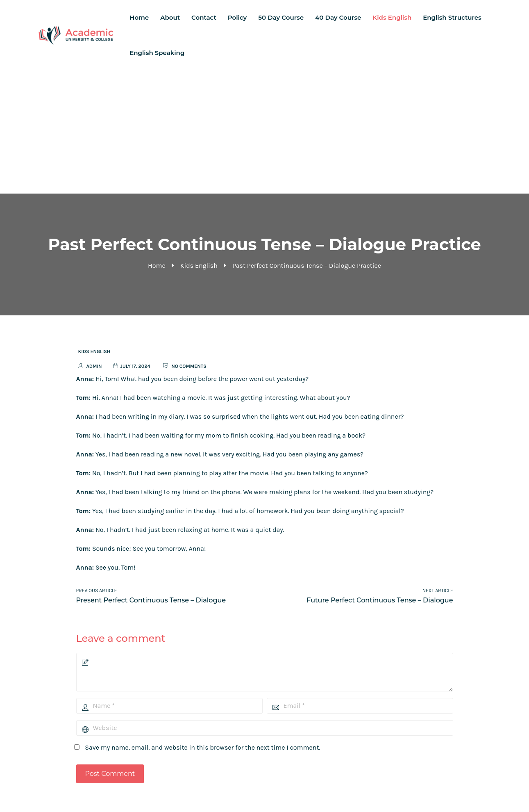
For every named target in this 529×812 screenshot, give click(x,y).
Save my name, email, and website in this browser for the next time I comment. (202, 747)
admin (94, 366)
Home (139, 17)
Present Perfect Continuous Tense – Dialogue (151, 600)
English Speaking (157, 53)
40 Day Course (338, 17)
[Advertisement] (265, 132)
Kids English (392, 17)
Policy (237, 17)
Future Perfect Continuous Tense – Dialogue (380, 600)
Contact (204, 17)
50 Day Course (281, 17)
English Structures (452, 17)
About (170, 17)
